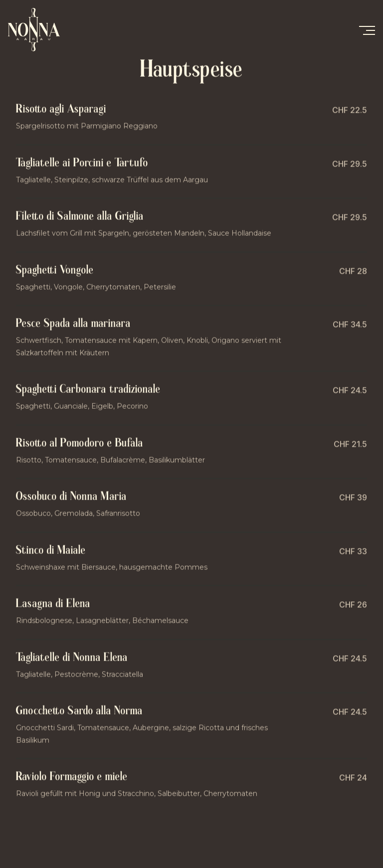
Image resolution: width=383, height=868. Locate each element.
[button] (367, 30)
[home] (40, 30)
